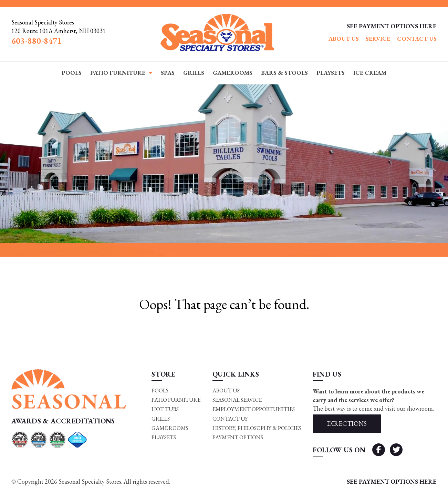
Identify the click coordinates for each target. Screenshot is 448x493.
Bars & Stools (284, 73)
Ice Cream (370, 73)
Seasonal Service (237, 400)
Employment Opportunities (254, 409)
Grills (194, 73)
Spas (168, 73)
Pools (72, 73)
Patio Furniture (118, 73)
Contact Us (417, 39)
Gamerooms (233, 73)
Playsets (331, 73)
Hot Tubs (165, 409)
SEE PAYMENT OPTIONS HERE (392, 26)
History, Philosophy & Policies (257, 428)
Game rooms (170, 428)
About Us (344, 39)
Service (378, 39)
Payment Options (238, 438)
